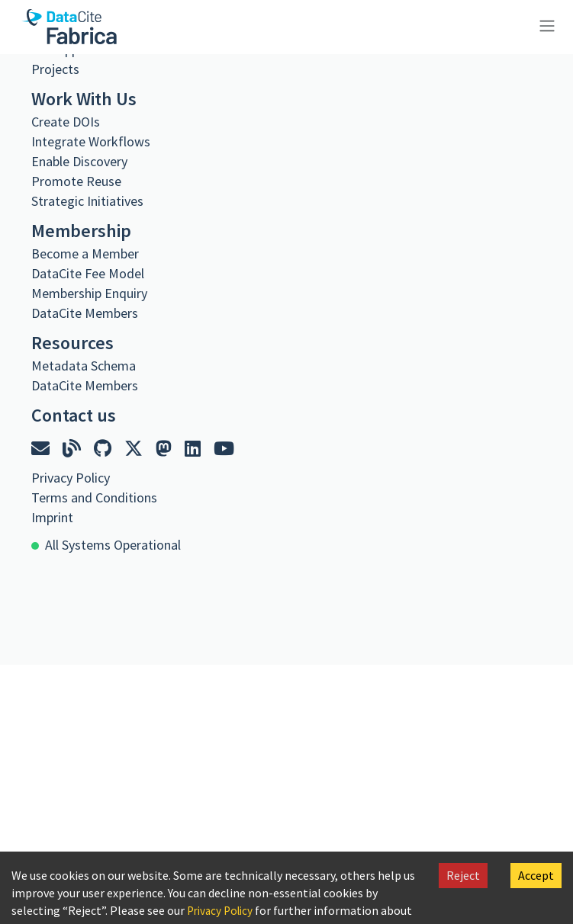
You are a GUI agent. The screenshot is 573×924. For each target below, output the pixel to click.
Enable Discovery (79, 161)
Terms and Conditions (94, 497)
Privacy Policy (223, 910)
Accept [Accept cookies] (536, 875)
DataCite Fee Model (88, 273)
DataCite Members (85, 313)
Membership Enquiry (89, 293)
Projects (55, 69)
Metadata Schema (84, 366)
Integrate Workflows (91, 141)
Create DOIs (66, 122)
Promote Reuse (76, 181)
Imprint (52, 517)
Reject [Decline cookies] (463, 875)
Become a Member (85, 253)
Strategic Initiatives (87, 201)
